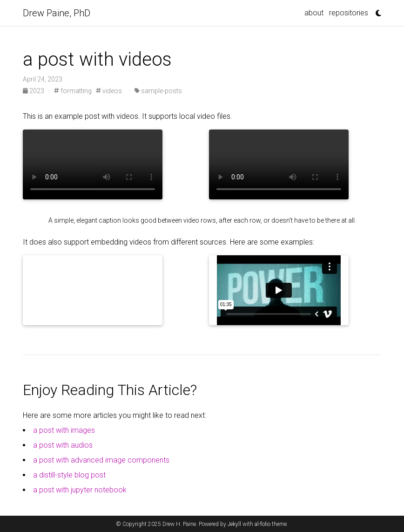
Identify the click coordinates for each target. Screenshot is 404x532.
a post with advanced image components (101, 460)
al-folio (263, 524)
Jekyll (234, 524)
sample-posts (158, 91)
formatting (73, 91)
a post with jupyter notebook (80, 490)
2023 (34, 91)
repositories (349, 13)
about (314, 13)
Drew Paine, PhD (57, 13)
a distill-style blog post (69, 475)
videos (109, 91)
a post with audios (63, 445)
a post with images (64, 430)
